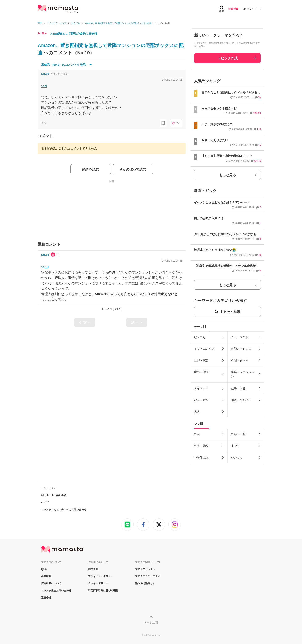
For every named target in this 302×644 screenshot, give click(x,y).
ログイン (247, 9)
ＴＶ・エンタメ (204, 349)
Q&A (44, 569)
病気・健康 (201, 372)
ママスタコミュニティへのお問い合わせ (64, 510)
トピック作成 (228, 58)
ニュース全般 (240, 337)
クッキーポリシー (98, 583)
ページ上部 (151, 622)
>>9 (44, 86)
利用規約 (93, 569)
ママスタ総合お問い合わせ (56, 591)
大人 (197, 412)
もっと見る (228, 175)
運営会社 (46, 598)
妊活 (197, 434)
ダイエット (201, 388)
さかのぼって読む (133, 169)
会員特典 (46, 576)
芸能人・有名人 (241, 349)
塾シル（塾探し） (145, 583)
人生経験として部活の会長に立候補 (74, 33)
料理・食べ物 (240, 360)
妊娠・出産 (238, 434)
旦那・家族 (201, 360)
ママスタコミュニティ (148, 576)
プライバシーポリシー (101, 576)
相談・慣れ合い (241, 400)
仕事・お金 (238, 388)
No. (45, 74)
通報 (44, 123)
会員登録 (233, 9)
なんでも (200, 337)
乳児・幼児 (201, 446)
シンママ (237, 458)
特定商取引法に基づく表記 (103, 591)
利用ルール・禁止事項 (54, 495)
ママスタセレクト (145, 569)
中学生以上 (201, 458)
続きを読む (91, 169)
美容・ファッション (243, 374)
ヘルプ (45, 502)
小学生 (235, 446)
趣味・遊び (201, 400)
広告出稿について (51, 583)
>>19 (45, 267)
